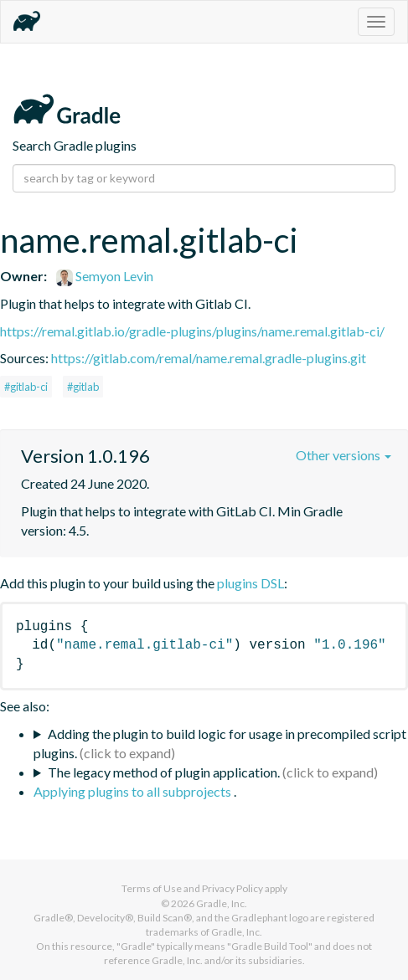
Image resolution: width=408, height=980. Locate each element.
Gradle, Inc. (222, 903)
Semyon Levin (105, 276)
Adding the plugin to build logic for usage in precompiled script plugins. (220, 743)
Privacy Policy (232, 888)
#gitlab (83, 387)
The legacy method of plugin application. (164, 772)
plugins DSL (250, 583)
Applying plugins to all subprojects (134, 791)
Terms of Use (152, 888)
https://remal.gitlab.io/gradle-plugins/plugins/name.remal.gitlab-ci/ (192, 331)
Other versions (343, 455)
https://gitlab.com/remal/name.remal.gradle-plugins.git (209, 358)
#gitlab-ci (26, 387)
